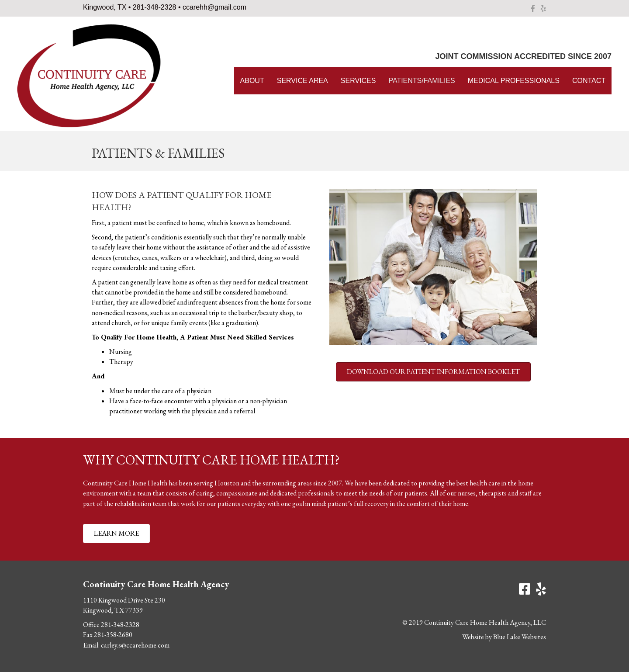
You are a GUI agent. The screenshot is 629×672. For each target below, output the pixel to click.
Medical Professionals (514, 81)
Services (358, 81)
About (252, 81)
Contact (589, 81)
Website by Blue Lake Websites (504, 637)
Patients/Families (422, 81)
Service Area (302, 81)
